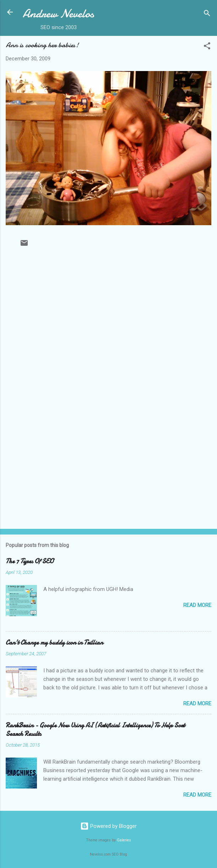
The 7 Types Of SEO (30, 561)
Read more (197, 605)
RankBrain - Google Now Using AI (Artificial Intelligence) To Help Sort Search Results (95, 730)
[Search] (207, 14)
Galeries (124, 840)
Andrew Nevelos (58, 14)
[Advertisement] (108, 468)
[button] (207, 47)
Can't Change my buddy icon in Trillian (54, 643)
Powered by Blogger (108, 826)
